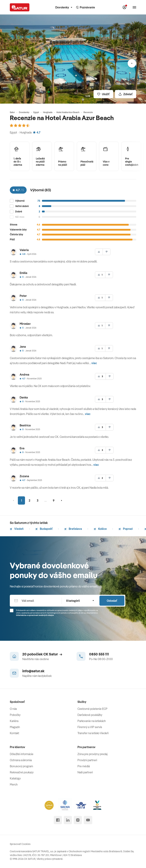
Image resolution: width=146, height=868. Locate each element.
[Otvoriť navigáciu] (134, 7)
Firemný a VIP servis (90, 727)
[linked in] (68, 820)
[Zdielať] (126, 94)
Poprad (126, 529)
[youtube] (88, 820)
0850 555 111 (99, 654)
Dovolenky (64, 7)
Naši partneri (85, 772)
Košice (100, 529)
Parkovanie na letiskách (92, 721)
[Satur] (20, 7)
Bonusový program (21, 766)
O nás (13, 709)
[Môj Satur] (124, 7)
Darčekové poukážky (90, 715)
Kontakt (14, 733)
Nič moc (20, 217)
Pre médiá (84, 766)
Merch (14, 784)
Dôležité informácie (22, 754)
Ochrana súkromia (21, 760)
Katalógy (15, 778)
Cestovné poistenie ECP (92, 709)
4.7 (37, 132)
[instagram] (78, 820)
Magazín (15, 727)
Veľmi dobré (22, 206)
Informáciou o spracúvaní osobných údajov (35, 615)
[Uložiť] (103, 94)
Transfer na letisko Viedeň (93, 733)
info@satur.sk (33, 671)
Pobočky (15, 715)
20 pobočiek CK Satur (42, 654)
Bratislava (73, 529)
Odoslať (112, 601)
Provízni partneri (87, 760)
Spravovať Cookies (20, 844)
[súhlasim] (99, 252)
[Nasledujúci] (132, 63)
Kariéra (14, 721)
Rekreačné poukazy (22, 772)
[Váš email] (36, 601)
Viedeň (17, 529)
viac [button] (94, 363)
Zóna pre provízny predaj (92, 754)
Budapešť (44, 529)
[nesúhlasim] (107, 252)
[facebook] (58, 820)
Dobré (19, 212)
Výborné (20, 201)
